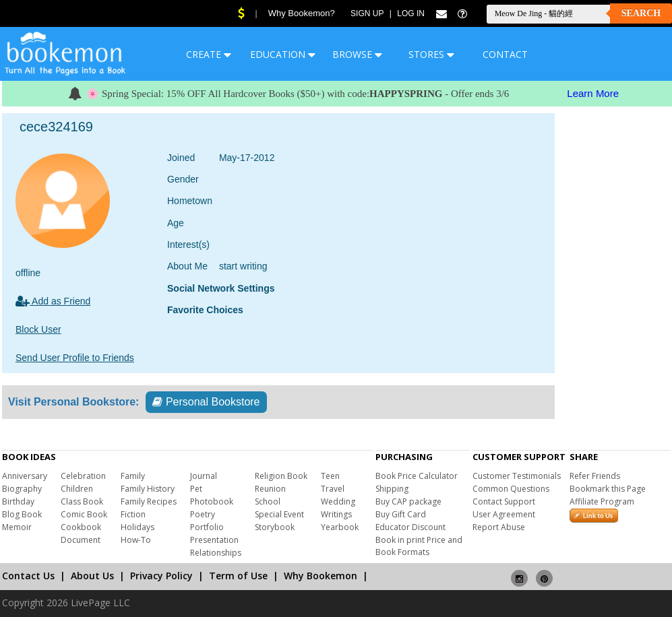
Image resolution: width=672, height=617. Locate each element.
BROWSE (357, 54)
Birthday (18, 501)
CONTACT (505, 54)
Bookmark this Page (608, 489)
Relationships (216, 553)
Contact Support (504, 501)
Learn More (593, 93)
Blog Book (22, 514)
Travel (333, 489)
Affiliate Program (602, 501)
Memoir (17, 527)
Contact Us (28, 576)
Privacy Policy (161, 576)
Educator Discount (410, 527)
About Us (92, 576)
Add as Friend (53, 301)
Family (133, 476)
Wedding (338, 501)
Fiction (133, 514)
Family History (148, 489)
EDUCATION (283, 54)
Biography (22, 489)
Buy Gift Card (401, 514)
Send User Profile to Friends (75, 358)
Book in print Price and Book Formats (419, 546)
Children (77, 489)
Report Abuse (499, 527)
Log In (411, 13)
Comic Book (84, 514)
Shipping (392, 489)
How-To (136, 540)
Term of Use (238, 576)
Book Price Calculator (417, 476)
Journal (204, 476)
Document (81, 540)
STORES (431, 54)
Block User (38, 329)
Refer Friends (595, 476)
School (268, 501)
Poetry (203, 514)
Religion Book (281, 476)
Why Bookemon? (302, 13)
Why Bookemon (320, 576)
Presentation (214, 540)
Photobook (212, 501)
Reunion (270, 489)
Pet (196, 489)
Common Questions (511, 489)
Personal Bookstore (206, 402)
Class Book (82, 501)
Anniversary (25, 476)
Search (641, 13)
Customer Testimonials (517, 476)
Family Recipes (149, 501)
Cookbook (81, 527)
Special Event (279, 514)
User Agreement (504, 514)
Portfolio (207, 527)
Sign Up (367, 13)
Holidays (138, 527)
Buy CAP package (408, 501)
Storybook (275, 527)
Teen (330, 476)
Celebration (83, 476)
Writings (336, 514)
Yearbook (340, 527)
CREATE (209, 54)
